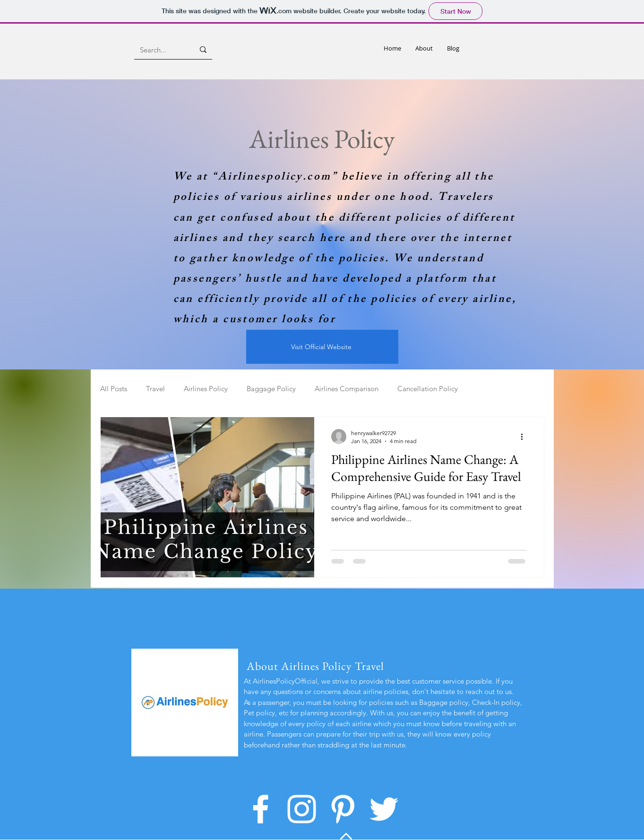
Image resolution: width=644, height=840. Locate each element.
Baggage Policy (271, 389)
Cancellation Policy (428, 389)
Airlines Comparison (347, 389)
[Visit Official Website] (322, 347)
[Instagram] (302, 809)
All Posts (114, 389)
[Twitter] (384, 809)
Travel (155, 389)
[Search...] (160, 50)
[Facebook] (261, 809)
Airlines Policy (206, 389)
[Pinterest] (343, 809)
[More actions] (525, 437)
